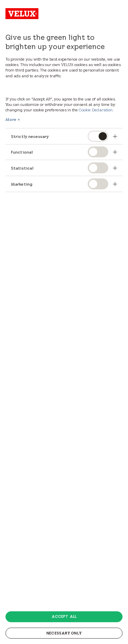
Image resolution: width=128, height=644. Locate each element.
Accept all (64, 616)
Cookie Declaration (96, 110)
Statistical (22, 168)
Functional (22, 152)
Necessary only (64, 633)
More (11, 120)
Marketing (22, 184)
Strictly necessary (30, 136)
